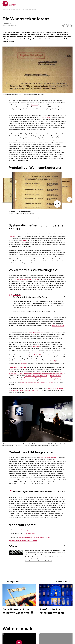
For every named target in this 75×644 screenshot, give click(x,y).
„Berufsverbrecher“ (56, 376)
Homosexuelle (29, 378)
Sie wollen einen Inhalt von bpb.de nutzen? (38, 561)
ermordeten (24, 363)
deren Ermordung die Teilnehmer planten (25, 279)
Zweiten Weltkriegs (44, 117)
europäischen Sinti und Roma (35, 355)
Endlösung (34, 105)
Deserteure (40, 382)
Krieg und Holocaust (29, 534)
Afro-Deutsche (49, 382)
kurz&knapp (5, 9)
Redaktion (7, 24)
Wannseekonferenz (31, 9)
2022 (23, 9)
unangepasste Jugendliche (28, 382)
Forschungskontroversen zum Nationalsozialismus (37, 530)
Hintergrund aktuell (15, 9)
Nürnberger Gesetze (58, 326)
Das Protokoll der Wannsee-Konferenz (30, 296)
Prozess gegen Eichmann (36, 332)
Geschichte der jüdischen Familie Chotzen (24, 541)
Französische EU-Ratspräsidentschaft (52, 611)
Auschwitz (36, 347)
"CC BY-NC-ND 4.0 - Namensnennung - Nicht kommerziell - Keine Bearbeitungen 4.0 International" (45, 553)
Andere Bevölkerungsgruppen (18, 367)
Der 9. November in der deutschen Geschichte (16, 611)
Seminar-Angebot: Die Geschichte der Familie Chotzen (38, 492)
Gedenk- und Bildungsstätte (50, 457)
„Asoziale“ (28, 376)
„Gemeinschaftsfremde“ (39, 376)
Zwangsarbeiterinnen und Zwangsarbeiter (51, 380)
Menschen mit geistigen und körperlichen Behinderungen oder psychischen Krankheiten (36, 374)
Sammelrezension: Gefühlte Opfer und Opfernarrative (35, 537)
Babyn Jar (24, 240)
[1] (55, 361)
